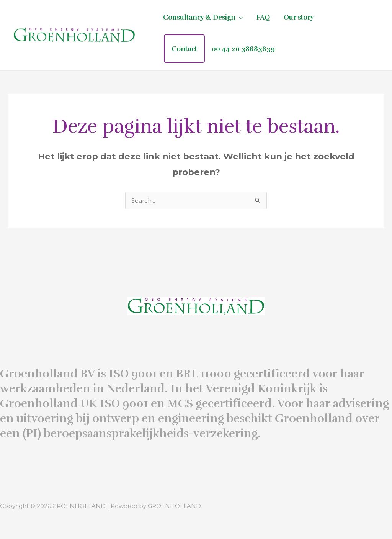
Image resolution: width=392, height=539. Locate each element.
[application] (239, 17)
